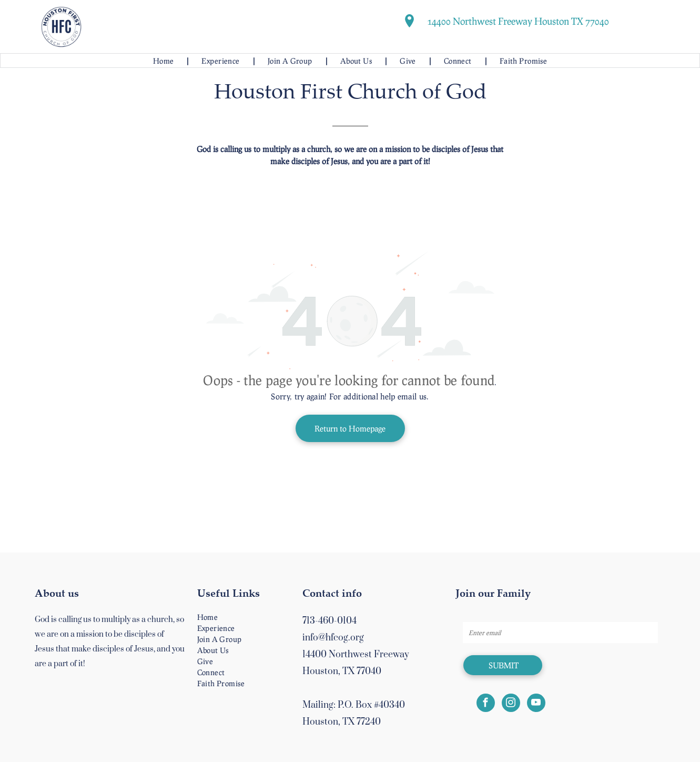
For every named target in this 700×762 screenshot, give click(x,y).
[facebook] (486, 704)
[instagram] (511, 704)
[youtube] (536, 704)
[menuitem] (164, 61)
